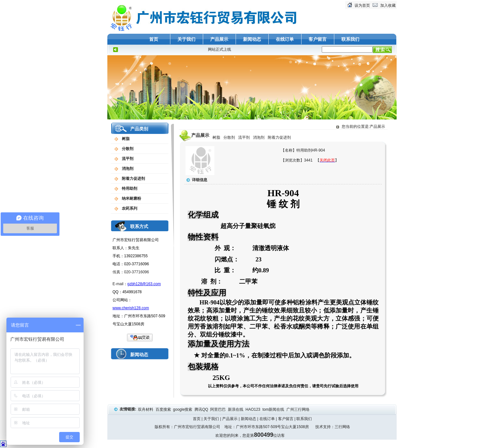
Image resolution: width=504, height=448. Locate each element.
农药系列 (130, 208)
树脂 (126, 139)
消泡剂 (128, 169)
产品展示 (219, 39)
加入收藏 (388, 5)
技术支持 (323, 427)
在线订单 (285, 39)
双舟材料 (146, 409)
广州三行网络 (298, 409)
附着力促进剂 (133, 179)
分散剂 (128, 149)
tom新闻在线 (274, 409)
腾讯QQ (202, 409)
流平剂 (128, 159)
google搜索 (183, 409)
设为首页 (362, 5)
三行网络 (342, 427)
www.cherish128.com (131, 308)
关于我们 (186, 39)
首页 (154, 39)
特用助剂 (130, 189)
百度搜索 (164, 409)
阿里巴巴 (218, 409)
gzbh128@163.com (144, 284)
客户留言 (318, 39)
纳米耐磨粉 (131, 198)
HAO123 (253, 409)
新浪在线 (236, 409)
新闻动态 (252, 39)
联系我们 (350, 39)
